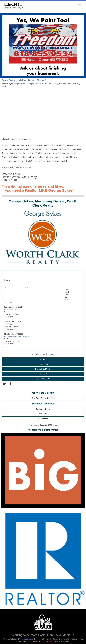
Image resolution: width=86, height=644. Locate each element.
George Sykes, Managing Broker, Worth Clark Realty (35, 84)
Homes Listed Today (43, 369)
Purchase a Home (43, 409)
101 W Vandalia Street (11, 310)
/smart (28, 168)
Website (43, 360)
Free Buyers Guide (43, 374)
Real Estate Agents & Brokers (43, 398)
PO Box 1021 (8, 324)
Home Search (43, 364)
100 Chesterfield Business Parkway (16, 337)
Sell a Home (43, 419)
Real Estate (43, 414)
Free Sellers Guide (43, 379)
